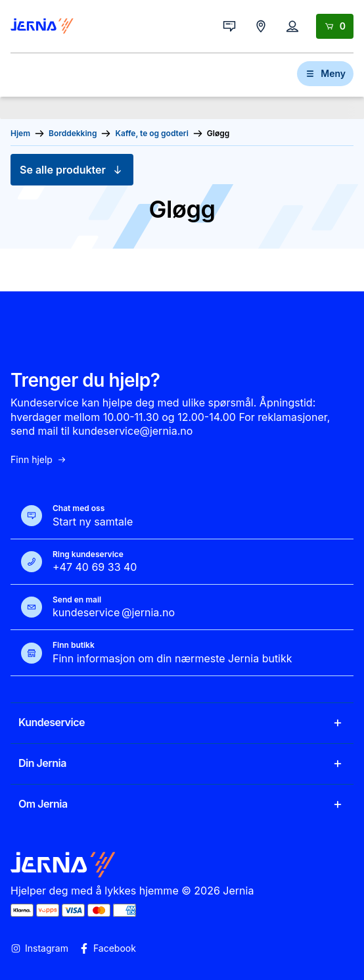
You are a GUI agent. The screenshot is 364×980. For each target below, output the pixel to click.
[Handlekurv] (335, 26)
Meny (325, 73)
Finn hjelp (39, 460)
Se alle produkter (72, 170)
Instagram (39, 948)
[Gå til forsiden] (42, 26)
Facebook (107, 948)
